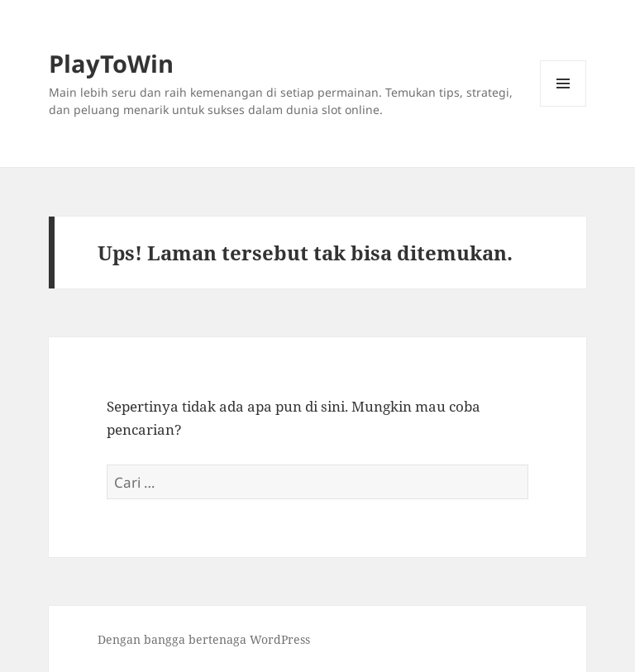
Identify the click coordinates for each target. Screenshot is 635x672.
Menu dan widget (563, 106)
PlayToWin (111, 63)
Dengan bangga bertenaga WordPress (204, 639)
